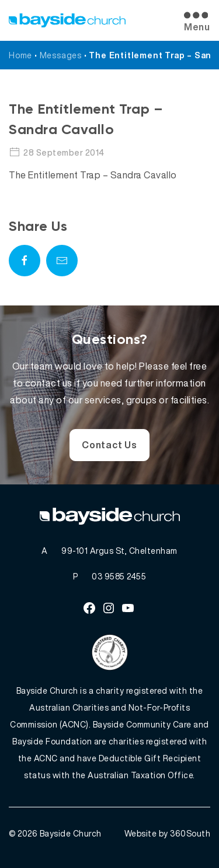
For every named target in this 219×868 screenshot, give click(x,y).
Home (20, 55)
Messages (61, 55)
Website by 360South (168, 833)
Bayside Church (71, 833)
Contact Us (109, 445)
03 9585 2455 (119, 576)
